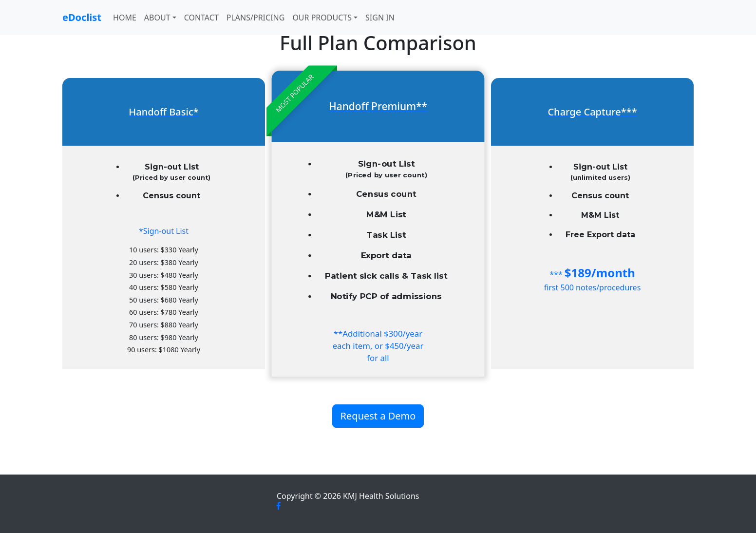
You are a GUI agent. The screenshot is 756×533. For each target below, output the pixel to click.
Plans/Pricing (256, 18)
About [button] (157, 18)
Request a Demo (378, 416)
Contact (201, 18)
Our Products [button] (322, 18)
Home (125, 18)
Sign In (380, 18)
